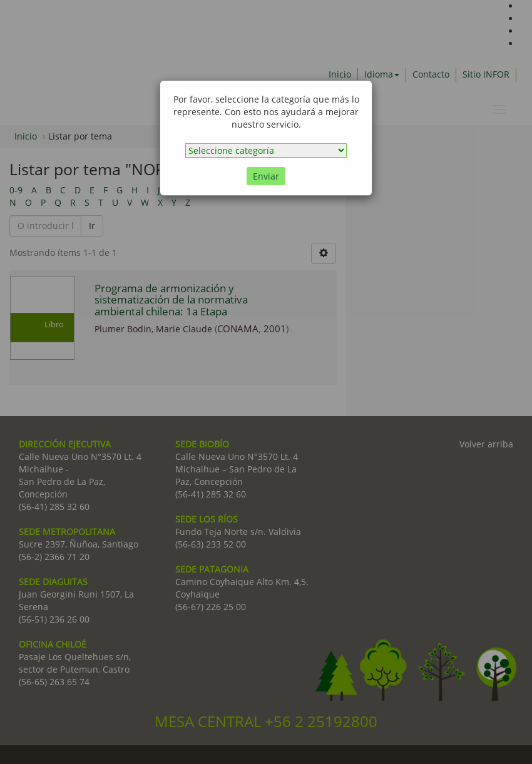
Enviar (266, 176)
